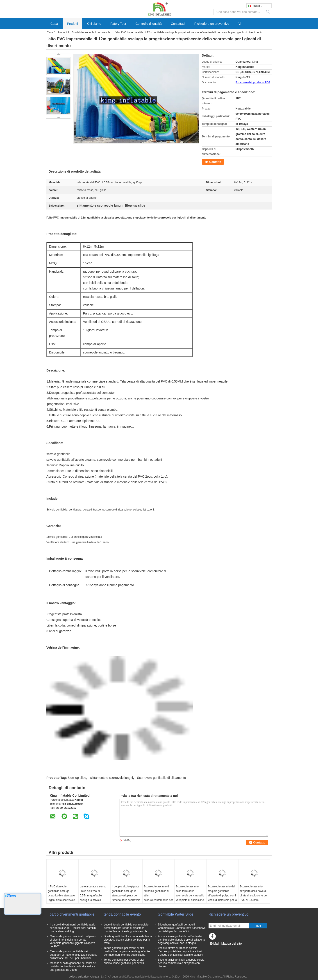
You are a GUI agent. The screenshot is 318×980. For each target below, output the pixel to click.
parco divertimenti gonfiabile (72, 914)
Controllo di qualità (149, 24)
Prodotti (73, 24)
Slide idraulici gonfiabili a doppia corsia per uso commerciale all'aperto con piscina (181, 963)
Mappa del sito (231, 944)
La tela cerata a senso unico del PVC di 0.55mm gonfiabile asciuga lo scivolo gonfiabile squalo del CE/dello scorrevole (93, 898)
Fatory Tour (118, 24)
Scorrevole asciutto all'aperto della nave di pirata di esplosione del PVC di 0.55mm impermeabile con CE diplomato (253, 898)
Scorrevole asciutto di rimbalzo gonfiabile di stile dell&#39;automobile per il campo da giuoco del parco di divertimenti (158, 898)
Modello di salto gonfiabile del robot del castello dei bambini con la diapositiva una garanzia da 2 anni (73, 966)
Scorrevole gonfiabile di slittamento (161, 778)
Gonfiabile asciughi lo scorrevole (91, 32)
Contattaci (178, 24)
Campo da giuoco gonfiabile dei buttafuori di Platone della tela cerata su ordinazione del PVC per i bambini (74, 955)
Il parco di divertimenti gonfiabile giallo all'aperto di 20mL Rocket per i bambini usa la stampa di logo (73, 928)
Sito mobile (217, 949)
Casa (54, 24)
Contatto (215, 162)
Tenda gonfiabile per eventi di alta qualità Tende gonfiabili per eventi (124, 961)
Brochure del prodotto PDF (253, 82)
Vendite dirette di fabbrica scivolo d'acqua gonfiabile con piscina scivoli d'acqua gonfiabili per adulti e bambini (180, 951)
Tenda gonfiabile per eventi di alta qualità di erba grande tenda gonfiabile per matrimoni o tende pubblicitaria (127, 951)
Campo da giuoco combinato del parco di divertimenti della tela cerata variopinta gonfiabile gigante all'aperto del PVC (73, 941)
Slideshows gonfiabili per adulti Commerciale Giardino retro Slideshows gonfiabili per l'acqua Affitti (182, 928)
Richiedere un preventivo (212, 24)
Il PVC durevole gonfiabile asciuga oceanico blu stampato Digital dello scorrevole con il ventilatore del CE (62, 896)
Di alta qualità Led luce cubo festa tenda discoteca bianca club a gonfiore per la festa (128, 940)
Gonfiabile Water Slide (176, 914)
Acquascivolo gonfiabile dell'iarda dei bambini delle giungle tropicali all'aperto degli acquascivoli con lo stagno (181, 940)
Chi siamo (94, 24)
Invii (258, 926)
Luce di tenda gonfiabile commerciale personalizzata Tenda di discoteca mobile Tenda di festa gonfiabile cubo (126, 928)
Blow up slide (77, 778)
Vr (240, 24)
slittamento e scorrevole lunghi (112, 778)
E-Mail (215, 944)
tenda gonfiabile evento (122, 914)
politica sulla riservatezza (84, 977)
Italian (258, 6)
